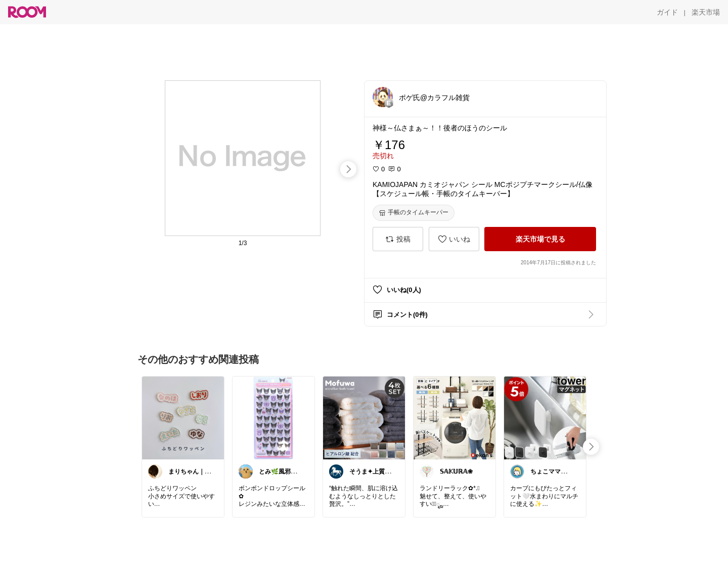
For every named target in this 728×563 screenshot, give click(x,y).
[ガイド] (667, 12)
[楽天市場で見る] (540, 239)
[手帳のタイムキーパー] (414, 213)
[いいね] (454, 239)
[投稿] (398, 239)
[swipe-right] (348, 169)
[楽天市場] (706, 12)
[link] (183, 417)
